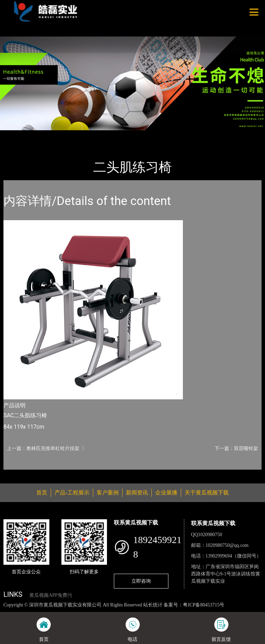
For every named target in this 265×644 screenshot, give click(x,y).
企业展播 (166, 493)
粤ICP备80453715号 (204, 605)
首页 (16, 135)
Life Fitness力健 (87, 135)
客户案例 (108, 493)
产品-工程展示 (45, 135)
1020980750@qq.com (227, 545)
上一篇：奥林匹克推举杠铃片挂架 (43, 448)
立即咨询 (141, 581)
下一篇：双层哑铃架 (236, 448)
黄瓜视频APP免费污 (51, 595)
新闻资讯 (137, 493)
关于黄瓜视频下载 (207, 493)
